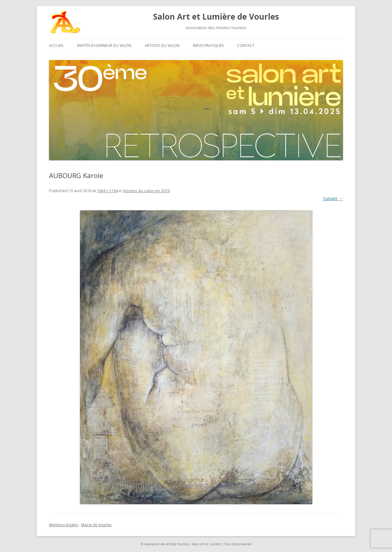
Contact (246, 46)
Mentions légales (64, 525)
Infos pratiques (208, 46)
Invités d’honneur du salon (104, 46)
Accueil (56, 46)
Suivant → (333, 198)
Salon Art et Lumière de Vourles (216, 17)
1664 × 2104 (107, 191)
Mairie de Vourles (96, 525)
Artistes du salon (162, 46)
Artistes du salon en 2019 (146, 191)
